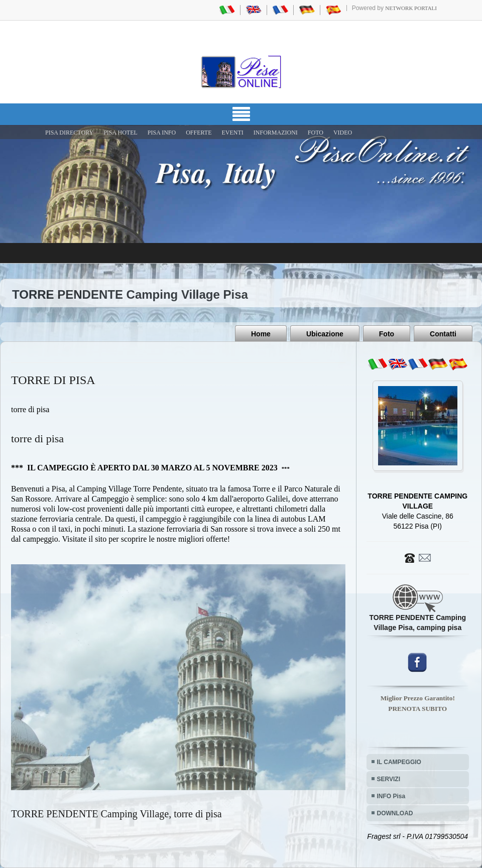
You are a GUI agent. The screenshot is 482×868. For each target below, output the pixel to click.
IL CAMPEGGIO (399, 762)
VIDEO (343, 133)
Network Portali (411, 8)
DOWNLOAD (395, 813)
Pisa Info (162, 133)
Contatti (443, 334)
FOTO (316, 133)
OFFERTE (199, 133)
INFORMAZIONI (276, 133)
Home (261, 334)
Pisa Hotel (120, 133)
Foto (387, 334)
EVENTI (232, 133)
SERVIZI (389, 779)
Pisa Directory (69, 133)
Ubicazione (325, 334)
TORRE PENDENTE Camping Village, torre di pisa (116, 814)
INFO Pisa (391, 796)
